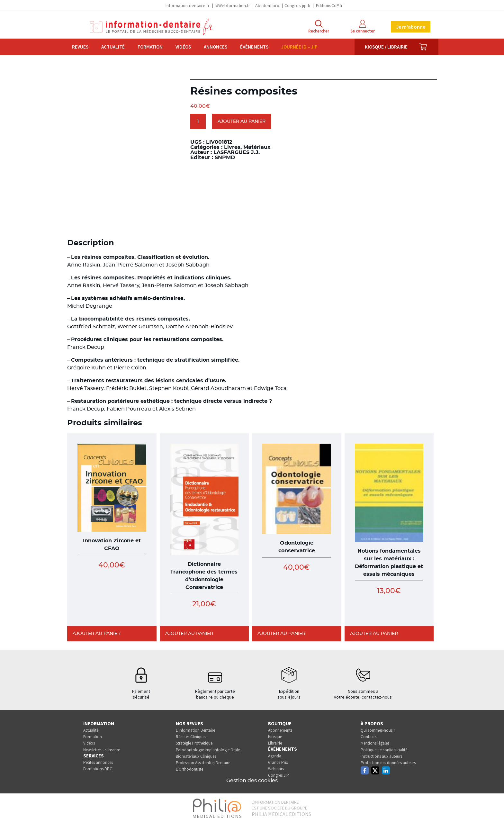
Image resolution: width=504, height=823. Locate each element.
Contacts (369, 737)
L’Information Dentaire (195, 730)
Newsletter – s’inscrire (102, 750)
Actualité (113, 47)
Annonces (216, 47)
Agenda (275, 756)
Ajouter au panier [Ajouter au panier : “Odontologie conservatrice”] (281, 634)
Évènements (254, 47)
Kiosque (275, 737)
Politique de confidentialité (384, 750)
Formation (150, 47)
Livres (232, 147)
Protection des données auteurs (388, 763)
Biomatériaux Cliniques (196, 756)
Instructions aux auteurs (381, 756)
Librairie (275, 743)
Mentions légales (375, 743)
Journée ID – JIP (299, 47)
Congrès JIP (279, 775)
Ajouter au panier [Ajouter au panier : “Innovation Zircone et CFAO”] (97, 634)
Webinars (276, 769)
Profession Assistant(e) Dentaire (203, 763)
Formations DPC (98, 769)
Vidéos (183, 47)
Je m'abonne (411, 27)
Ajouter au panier (242, 122)
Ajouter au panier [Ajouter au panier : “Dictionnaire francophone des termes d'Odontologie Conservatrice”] (189, 634)
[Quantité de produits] (198, 122)
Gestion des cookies (252, 781)
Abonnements (280, 730)
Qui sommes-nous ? (378, 730)
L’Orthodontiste (189, 769)
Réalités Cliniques (191, 737)
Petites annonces (98, 762)
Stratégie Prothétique (194, 743)
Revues (80, 47)
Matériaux (257, 147)
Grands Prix (278, 762)
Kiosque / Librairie (386, 47)
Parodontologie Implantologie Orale (208, 750)
